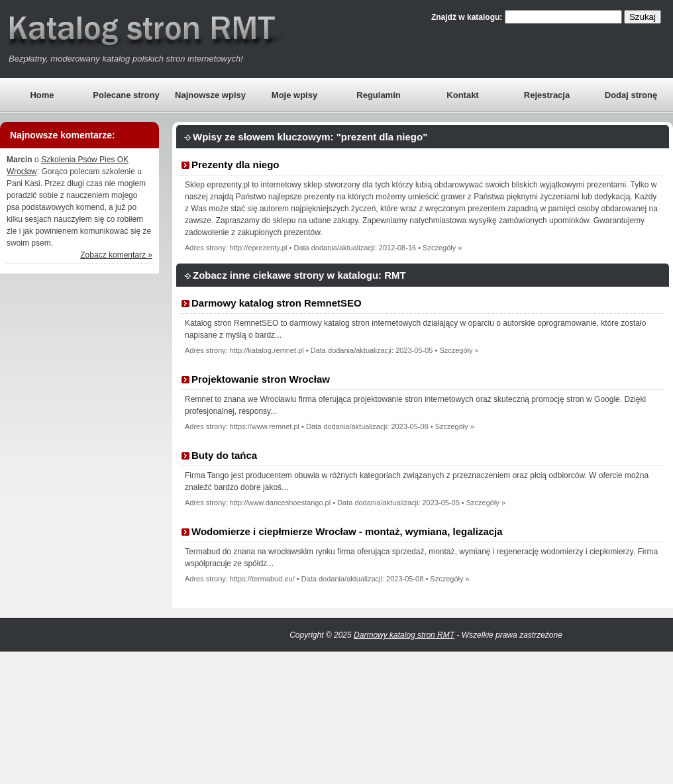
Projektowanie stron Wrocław (261, 379)
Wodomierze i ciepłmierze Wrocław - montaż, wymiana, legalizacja (347, 531)
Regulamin (378, 95)
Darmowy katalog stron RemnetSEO (277, 303)
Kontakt (462, 95)
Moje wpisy (294, 95)
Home (42, 95)
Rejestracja (547, 95)
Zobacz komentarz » (116, 255)
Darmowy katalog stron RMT (404, 635)
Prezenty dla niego (235, 165)
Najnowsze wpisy (210, 95)
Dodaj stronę (631, 95)
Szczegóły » (442, 248)
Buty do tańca (224, 455)
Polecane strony (126, 95)
